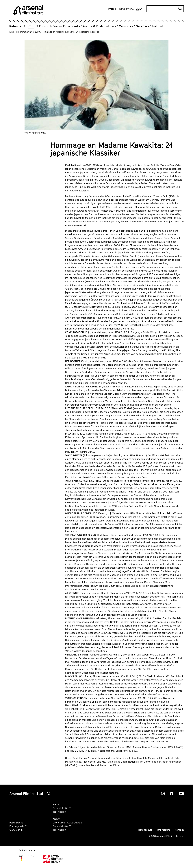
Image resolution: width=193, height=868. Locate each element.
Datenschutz (145, 830)
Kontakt (179, 830)
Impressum (164, 830)
